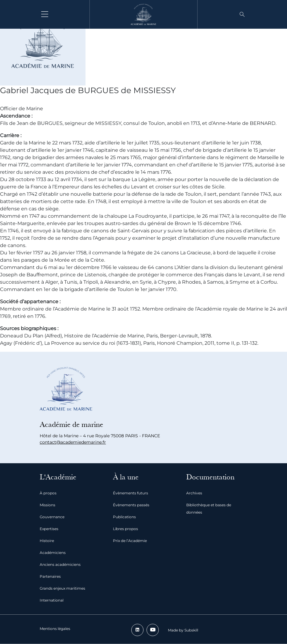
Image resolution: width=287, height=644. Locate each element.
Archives (194, 493)
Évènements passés (131, 505)
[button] (242, 14)
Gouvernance (52, 517)
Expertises (49, 529)
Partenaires (50, 576)
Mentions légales (55, 629)
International (52, 600)
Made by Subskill (183, 630)
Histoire (47, 541)
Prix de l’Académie (130, 541)
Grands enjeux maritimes (62, 588)
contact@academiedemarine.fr (73, 442)
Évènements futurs (131, 493)
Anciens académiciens (60, 564)
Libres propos (125, 529)
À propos (48, 493)
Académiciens (53, 553)
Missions (47, 505)
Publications (124, 517)
